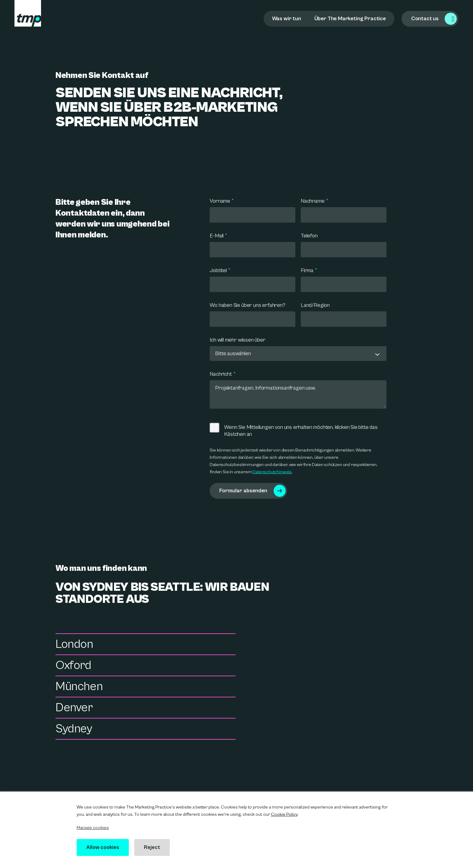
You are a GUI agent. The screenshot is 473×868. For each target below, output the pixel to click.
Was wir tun (287, 19)
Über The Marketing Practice (350, 19)
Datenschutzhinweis (272, 472)
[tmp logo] (28, 13)
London (74, 645)
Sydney (74, 688)
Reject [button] (154, 847)
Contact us (425, 19)
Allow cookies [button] (103, 847)
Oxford (260, 645)
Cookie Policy (284, 814)
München (79, 667)
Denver (261, 667)
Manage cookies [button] (93, 828)
